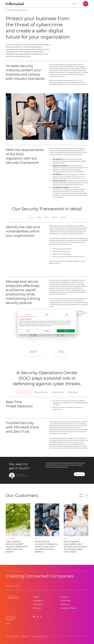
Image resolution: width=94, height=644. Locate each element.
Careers (65, 597)
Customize (47, 331)
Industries (38, 601)
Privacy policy (25, 637)
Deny (28, 331)
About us (65, 604)
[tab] (31, 217)
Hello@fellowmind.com (13, 598)
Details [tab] (47, 315)
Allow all (66, 331)
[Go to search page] (80, 4)
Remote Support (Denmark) (39, 637)
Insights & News (69, 608)
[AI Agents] (74, 4)
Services (37, 608)
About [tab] (67, 315)
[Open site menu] (86, 4)
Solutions (38, 604)
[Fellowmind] (15, 4)
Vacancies (66, 601)
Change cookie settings (12, 637)
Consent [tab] (27, 315)
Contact (8, 624)
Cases (36, 597)
